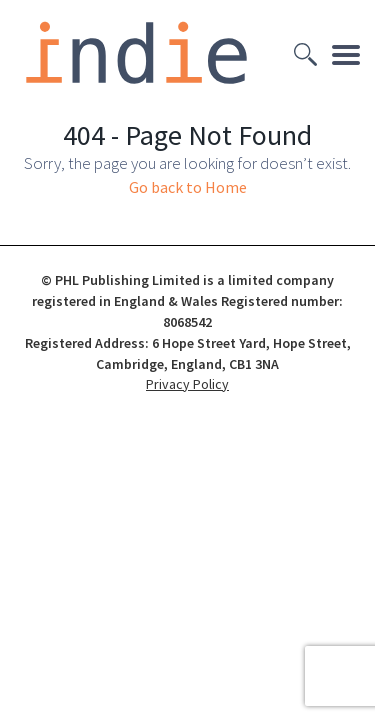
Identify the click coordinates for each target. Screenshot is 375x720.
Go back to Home (188, 187)
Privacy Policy (187, 384)
